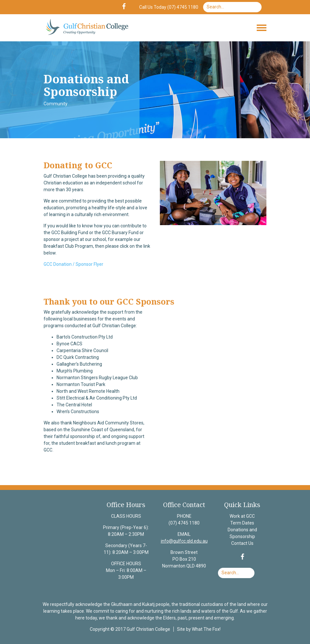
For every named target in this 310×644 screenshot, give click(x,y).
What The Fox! (206, 629)
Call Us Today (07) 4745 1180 (169, 7)
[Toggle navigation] (262, 28)
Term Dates (241, 524)
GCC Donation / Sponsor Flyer (73, 264)
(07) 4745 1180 (184, 524)
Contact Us (242, 544)
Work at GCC (241, 517)
